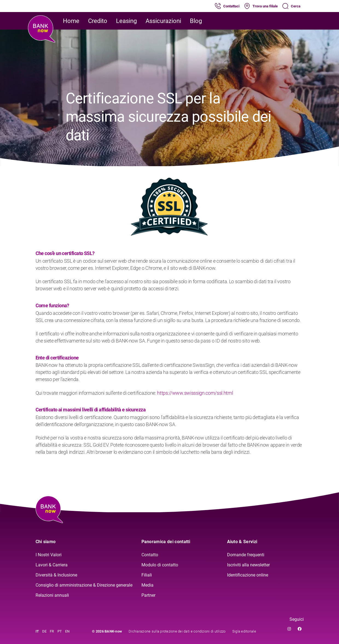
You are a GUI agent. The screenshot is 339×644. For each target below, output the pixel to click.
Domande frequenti (246, 555)
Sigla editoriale (244, 631)
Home (71, 21)
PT (60, 631)
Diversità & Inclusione (56, 575)
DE (44, 631)
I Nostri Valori (49, 555)
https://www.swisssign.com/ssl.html (195, 393)
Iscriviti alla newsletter (248, 565)
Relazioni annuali (52, 595)
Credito (98, 21)
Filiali (147, 575)
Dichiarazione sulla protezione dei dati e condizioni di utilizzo (177, 631)
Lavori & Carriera (52, 565)
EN (67, 631)
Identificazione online (248, 575)
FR (52, 631)
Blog (196, 21)
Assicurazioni (163, 21)
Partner (148, 595)
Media (147, 585)
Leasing (126, 21)
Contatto (150, 555)
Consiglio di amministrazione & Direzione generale (84, 585)
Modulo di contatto (160, 565)
